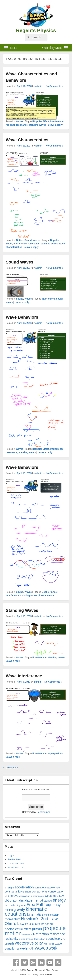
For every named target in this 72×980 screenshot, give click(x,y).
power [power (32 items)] (37, 929)
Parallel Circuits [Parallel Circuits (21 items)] (35, 924)
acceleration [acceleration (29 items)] (24, 887)
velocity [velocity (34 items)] (36, 943)
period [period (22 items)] (49, 924)
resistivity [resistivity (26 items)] (12, 939)
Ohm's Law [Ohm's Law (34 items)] (15, 923)
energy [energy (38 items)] (59, 900)
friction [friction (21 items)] (9, 910)
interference (57, 121)
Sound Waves (19, 262)
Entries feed (14, 859)
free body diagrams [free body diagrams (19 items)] (15, 905)
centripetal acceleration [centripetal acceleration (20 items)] (48, 888)
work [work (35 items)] (53, 948)
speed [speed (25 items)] (50, 939)
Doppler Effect (41, 121)
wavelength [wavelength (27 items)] (26, 948)
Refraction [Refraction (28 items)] (41, 934)
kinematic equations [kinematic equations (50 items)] (26, 911)
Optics (19, 240)
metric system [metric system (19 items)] (52, 915)
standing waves (38, 125)
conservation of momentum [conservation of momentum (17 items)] (31, 896)
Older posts (11, 768)
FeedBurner (43, 812)
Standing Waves (22, 610)
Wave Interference (24, 676)
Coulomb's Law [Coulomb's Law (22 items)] (55, 896)
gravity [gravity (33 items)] (19, 909)
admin (39, 86)
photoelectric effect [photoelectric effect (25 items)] (18, 929)
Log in (11, 855)
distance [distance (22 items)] (47, 901)
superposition (55, 754)
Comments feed (17, 863)
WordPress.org (16, 868)
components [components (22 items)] (40, 892)
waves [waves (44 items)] (41, 948)
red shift (10, 125)
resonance (22, 125)
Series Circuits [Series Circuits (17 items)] (26, 939)
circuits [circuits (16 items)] (28, 892)
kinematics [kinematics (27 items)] (35, 914)
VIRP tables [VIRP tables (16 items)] (49, 944)
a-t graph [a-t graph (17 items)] (9, 888)
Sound (28, 240)
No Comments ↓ (54, 86)
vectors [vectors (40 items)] (22, 943)
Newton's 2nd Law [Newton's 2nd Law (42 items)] (39, 919)
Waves (20, 121)
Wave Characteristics (27, 140)
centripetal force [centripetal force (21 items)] (14, 892)
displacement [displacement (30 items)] (30, 900)
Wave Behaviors (22, 317)
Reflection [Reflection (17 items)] (27, 934)
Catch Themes (46, 975)
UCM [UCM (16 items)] (58, 939)
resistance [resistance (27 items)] (57, 934)
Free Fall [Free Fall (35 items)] (35, 905)
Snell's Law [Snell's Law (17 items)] (40, 939)
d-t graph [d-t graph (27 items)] (12, 900)
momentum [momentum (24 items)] (13, 919)
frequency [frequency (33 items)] (52, 905)
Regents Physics (36, 30)
